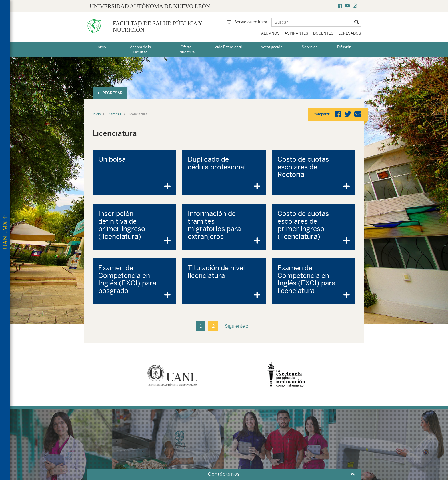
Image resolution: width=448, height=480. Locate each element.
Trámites (114, 114)
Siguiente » (237, 326)
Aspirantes (296, 33)
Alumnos (270, 33)
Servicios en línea (247, 22)
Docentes (323, 33)
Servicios (310, 47)
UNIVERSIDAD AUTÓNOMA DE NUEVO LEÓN (150, 6)
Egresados (350, 33)
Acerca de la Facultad (140, 50)
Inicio (101, 47)
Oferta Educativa (186, 50)
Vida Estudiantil (228, 47)
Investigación (271, 47)
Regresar (110, 93)
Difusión (344, 47)
